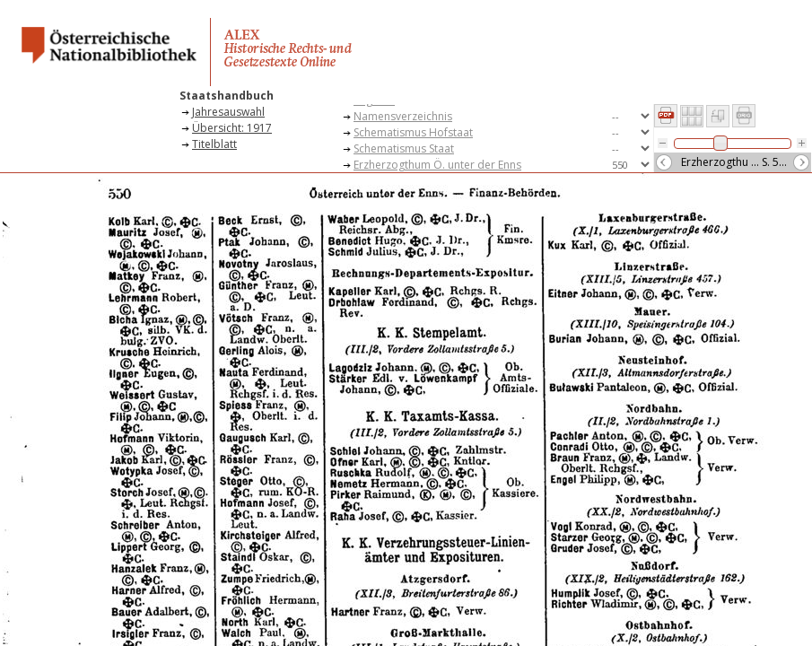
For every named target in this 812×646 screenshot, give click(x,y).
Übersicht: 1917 (232, 128)
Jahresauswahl (228, 112)
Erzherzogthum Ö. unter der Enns (437, 165)
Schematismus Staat (404, 148)
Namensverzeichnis (403, 116)
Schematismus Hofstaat (413, 132)
